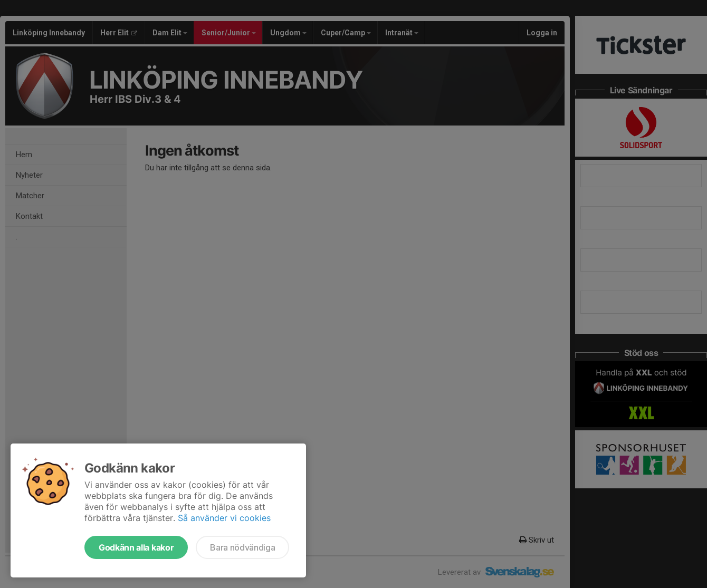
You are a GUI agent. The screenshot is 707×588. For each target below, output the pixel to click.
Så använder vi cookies (224, 518)
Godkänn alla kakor (136, 547)
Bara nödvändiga (242, 547)
